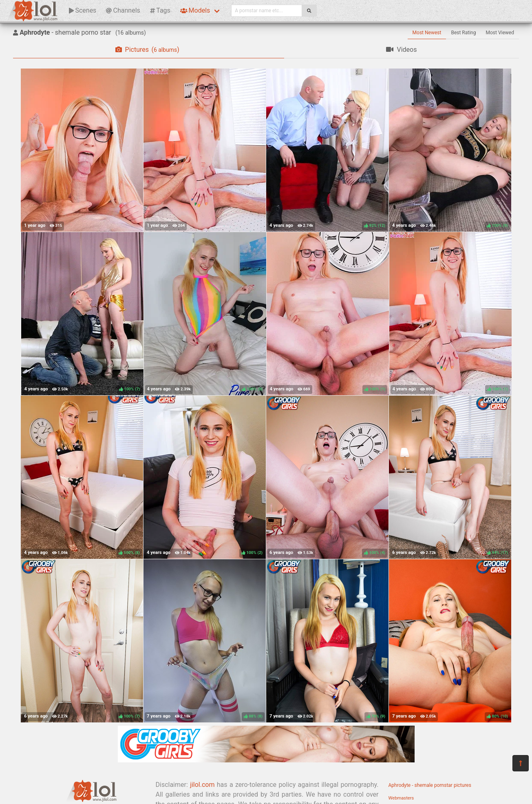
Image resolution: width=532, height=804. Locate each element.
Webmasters (401, 798)
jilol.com (202, 785)
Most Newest (427, 33)
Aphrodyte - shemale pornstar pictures (430, 785)
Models (195, 10)
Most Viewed (500, 33)
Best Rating (463, 33)
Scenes (83, 10)
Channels (123, 10)
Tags (160, 10)
